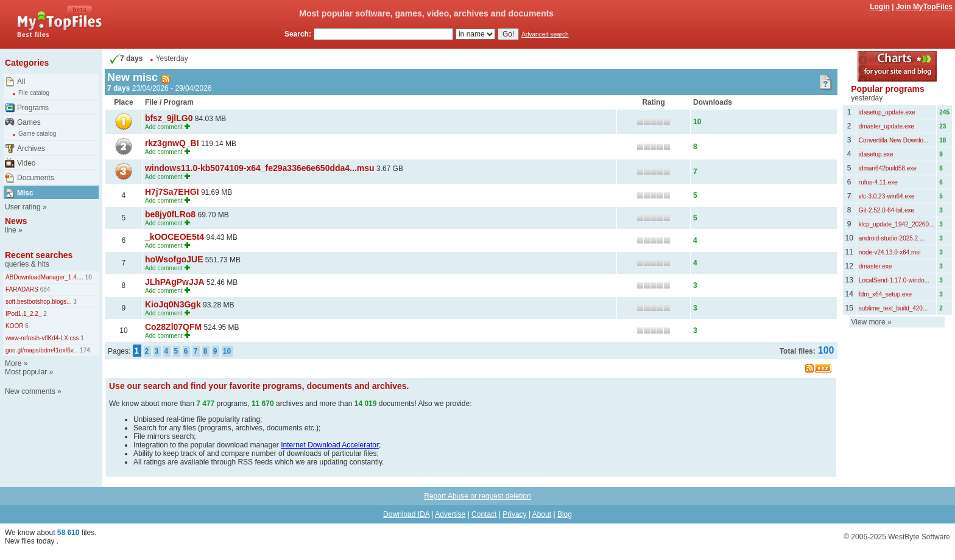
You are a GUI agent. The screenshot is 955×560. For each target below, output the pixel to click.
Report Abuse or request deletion (477, 496)
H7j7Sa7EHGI (172, 192)
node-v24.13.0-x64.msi (890, 252)
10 (88, 277)
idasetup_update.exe (887, 112)
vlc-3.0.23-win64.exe (887, 196)
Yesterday (172, 58)
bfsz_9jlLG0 (169, 118)
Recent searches (39, 255)
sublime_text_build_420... (893, 308)
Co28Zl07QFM (173, 327)
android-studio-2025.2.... (892, 238)
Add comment (164, 127)
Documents (36, 178)
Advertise (450, 514)
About (542, 514)
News (16, 221)
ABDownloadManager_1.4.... (44, 277)
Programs (33, 108)
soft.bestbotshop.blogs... (38, 302)
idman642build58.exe (888, 168)
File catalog (34, 93)
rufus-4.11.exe (878, 182)
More (13, 363)
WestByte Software (919, 537)
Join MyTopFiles (924, 7)
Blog (565, 514)
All (21, 82)
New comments (30, 391)
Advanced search (545, 34)
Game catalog (37, 134)
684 (44, 289)
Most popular (26, 372)
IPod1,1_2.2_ (24, 314)
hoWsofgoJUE (174, 259)
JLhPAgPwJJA (175, 282)
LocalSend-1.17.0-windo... (894, 280)
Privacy (514, 514)
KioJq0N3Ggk (173, 304)
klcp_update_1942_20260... (896, 224)
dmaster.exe (875, 266)
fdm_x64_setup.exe (885, 294)
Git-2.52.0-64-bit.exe (886, 210)
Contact (484, 514)
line (11, 230)
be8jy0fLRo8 (170, 214)
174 (84, 350)
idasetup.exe (876, 154)
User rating (23, 207)
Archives (31, 149)
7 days (125, 58)
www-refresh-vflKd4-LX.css (42, 338)
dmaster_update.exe (886, 126)
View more (868, 322)
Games (29, 122)
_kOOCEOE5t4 (174, 237)
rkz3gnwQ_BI (172, 143)
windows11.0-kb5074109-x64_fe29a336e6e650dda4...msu (260, 168)
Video (26, 163)
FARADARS (22, 289)
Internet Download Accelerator (330, 445)
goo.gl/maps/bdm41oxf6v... (42, 350)
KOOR (14, 326)
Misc (25, 193)
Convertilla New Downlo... (894, 140)
